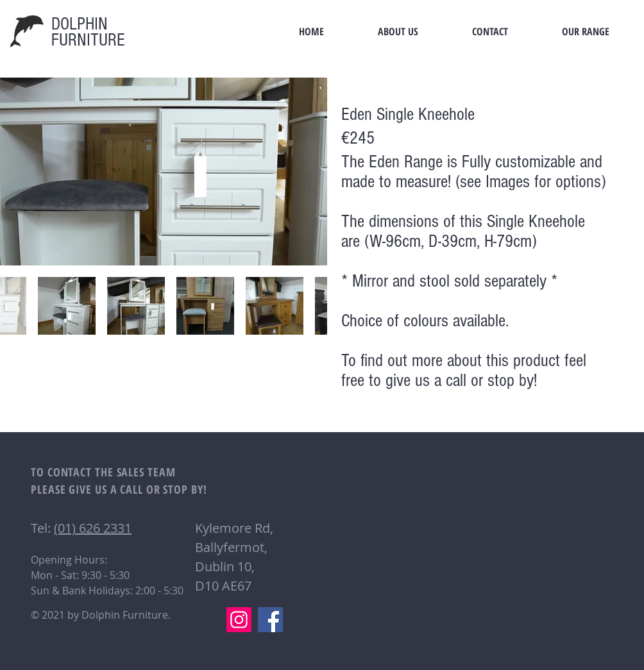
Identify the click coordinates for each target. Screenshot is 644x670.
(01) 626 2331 (93, 528)
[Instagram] (239, 620)
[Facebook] (270, 620)
